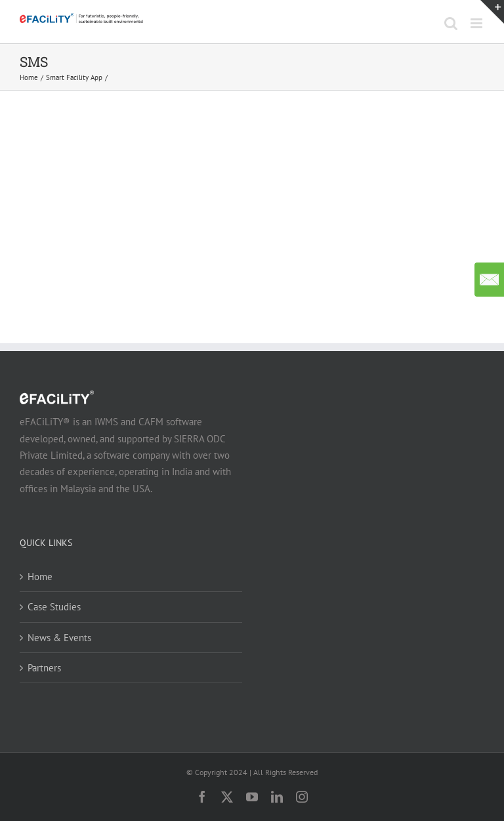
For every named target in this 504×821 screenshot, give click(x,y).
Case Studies (54, 607)
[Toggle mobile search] (451, 23)
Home (40, 577)
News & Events (59, 638)
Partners (44, 668)
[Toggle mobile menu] (477, 23)
